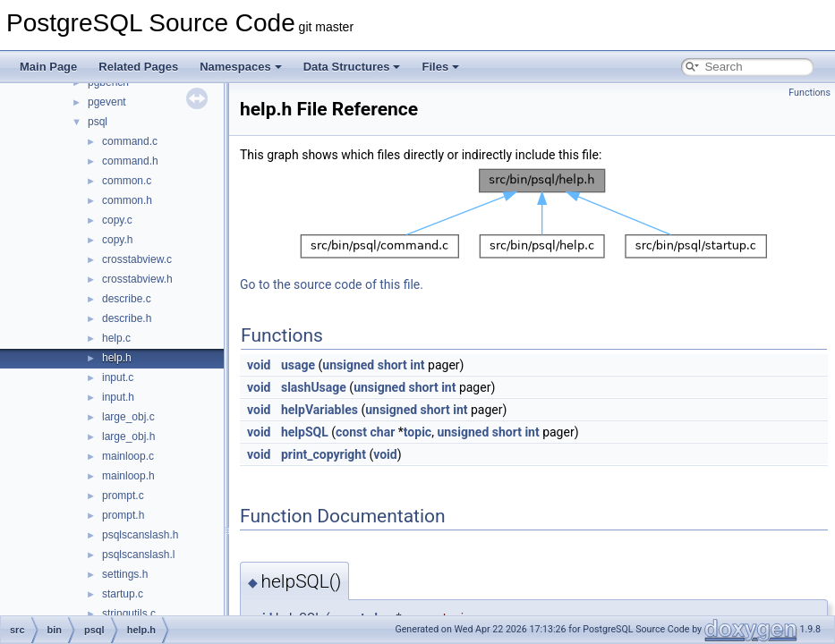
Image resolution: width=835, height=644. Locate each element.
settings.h (125, 574)
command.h (130, 161)
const (351, 432)
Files (440, 67)
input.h (118, 397)
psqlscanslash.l (138, 555)
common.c (127, 181)
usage (298, 365)
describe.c (127, 299)
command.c (130, 141)
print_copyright (324, 454)
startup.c (123, 594)
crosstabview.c (137, 259)
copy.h (117, 240)
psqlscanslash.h (140, 535)
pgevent (107, 102)
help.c (116, 338)
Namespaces (241, 67)
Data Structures (352, 67)
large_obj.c (128, 417)
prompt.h (123, 515)
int (417, 365)
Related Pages (138, 67)
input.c (118, 377)
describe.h (127, 318)
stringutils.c (129, 614)
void (259, 365)
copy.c (117, 220)
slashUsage (314, 387)
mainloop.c (128, 456)
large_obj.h (128, 436)
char (383, 432)
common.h (127, 200)
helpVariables (320, 410)
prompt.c (123, 496)
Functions (809, 93)
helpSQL (305, 432)
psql (98, 122)
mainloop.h (128, 476)
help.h (117, 358)
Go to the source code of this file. (332, 284)
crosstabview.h (137, 279)
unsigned (348, 365)
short (392, 365)
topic (417, 432)
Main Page (48, 67)
